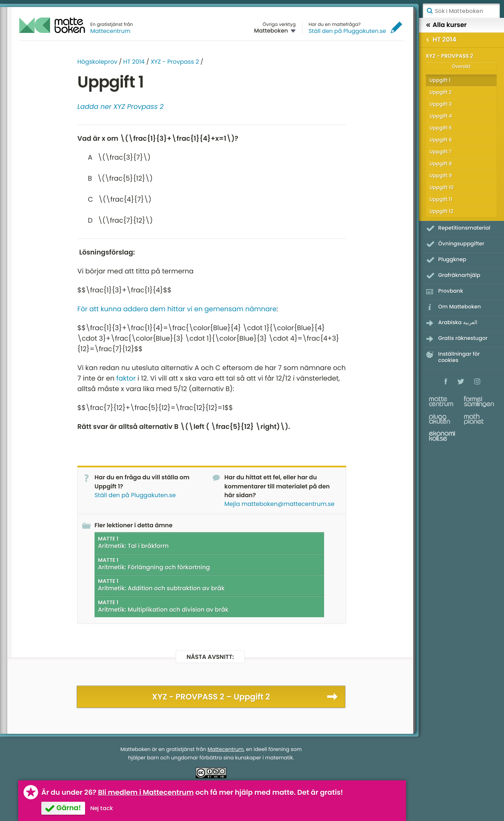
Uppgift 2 (440, 92)
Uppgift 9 (441, 175)
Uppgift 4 (441, 116)
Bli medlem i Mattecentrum (146, 792)
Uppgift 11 (441, 199)
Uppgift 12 (441, 211)
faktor (126, 378)
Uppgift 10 (442, 187)
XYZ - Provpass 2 (175, 62)
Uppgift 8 (441, 163)
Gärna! (69, 808)
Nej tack (102, 808)
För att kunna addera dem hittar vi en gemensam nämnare (177, 309)
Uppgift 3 (441, 104)
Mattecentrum (110, 31)
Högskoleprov (97, 62)
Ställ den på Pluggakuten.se (347, 31)
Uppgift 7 (440, 152)
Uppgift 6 (441, 140)
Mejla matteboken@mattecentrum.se (279, 504)
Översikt (461, 66)
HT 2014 (134, 62)
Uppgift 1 (440, 80)
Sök (429, 11)
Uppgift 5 (441, 128)
